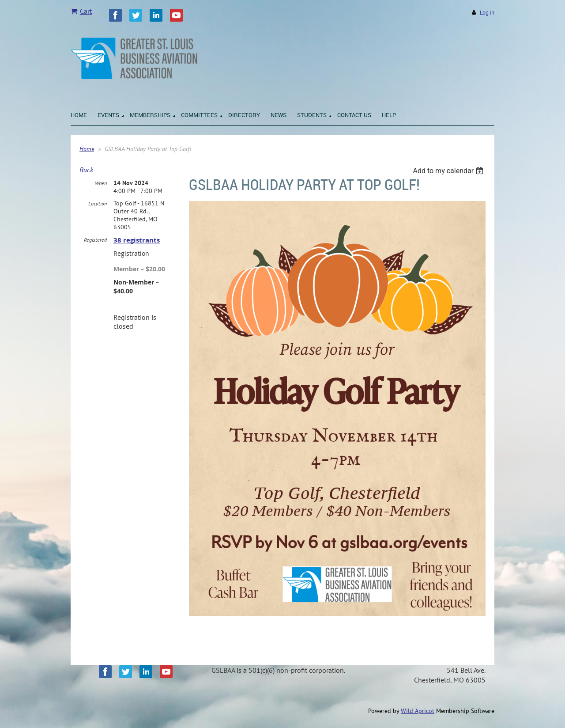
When (101, 183)
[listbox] (449, 171)
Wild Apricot (418, 711)
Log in (487, 13)
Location (98, 203)
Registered (95, 240)
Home (87, 149)
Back (86, 170)
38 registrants (137, 240)
